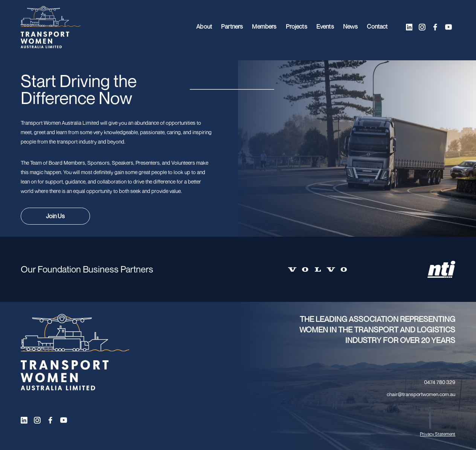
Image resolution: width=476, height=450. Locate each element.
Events (324, 27)
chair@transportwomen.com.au (421, 394)
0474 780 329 (440, 382)
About (202, 27)
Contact (377, 27)
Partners (230, 27)
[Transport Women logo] (51, 27)
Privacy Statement (438, 434)
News (350, 27)
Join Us (55, 216)
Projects (295, 27)
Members (263, 27)
